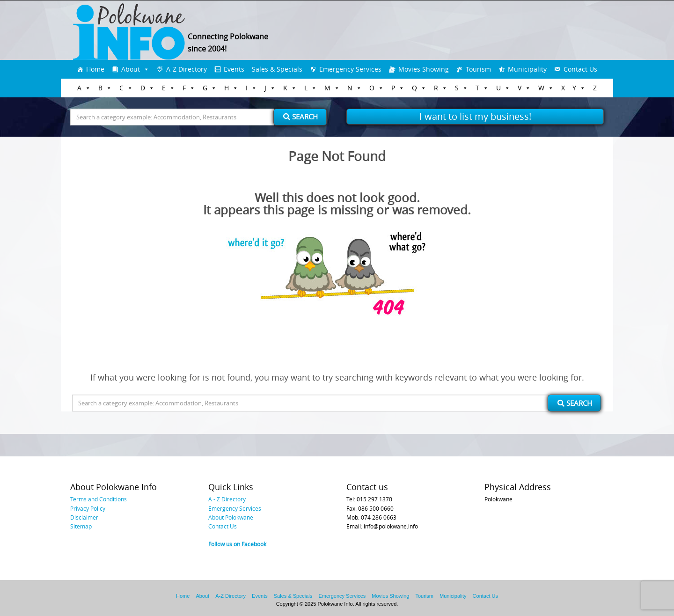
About (131, 69)
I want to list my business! (475, 116)
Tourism (478, 69)
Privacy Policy (88, 508)
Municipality (527, 69)
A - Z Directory (227, 499)
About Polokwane (231, 517)
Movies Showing (424, 69)
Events (234, 69)
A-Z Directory (187, 69)
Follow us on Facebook (237, 544)
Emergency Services (350, 69)
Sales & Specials (277, 69)
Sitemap (81, 526)
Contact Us (580, 69)
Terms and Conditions (99, 499)
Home (95, 69)
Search (300, 117)
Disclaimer (84, 517)
